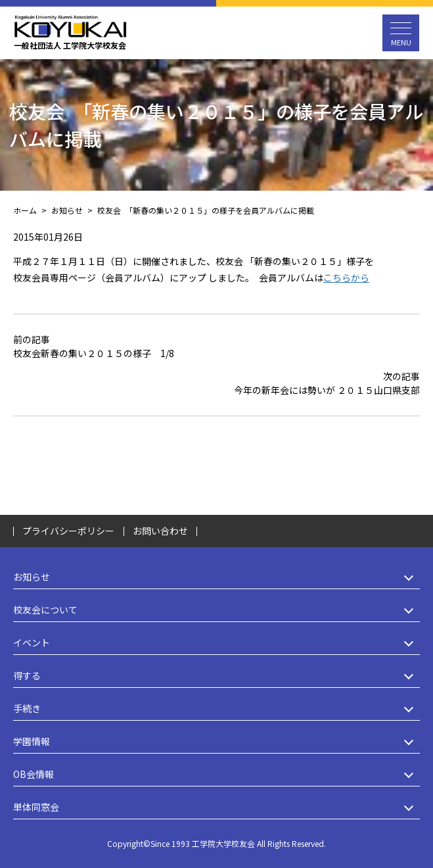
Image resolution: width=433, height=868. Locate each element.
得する (217, 676)
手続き (217, 709)
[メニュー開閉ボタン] (401, 33)
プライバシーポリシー (68, 531)
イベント (217, 643)
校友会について (217, 610)
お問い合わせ (160, 531)
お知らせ (217, 577)
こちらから (346, 277)
